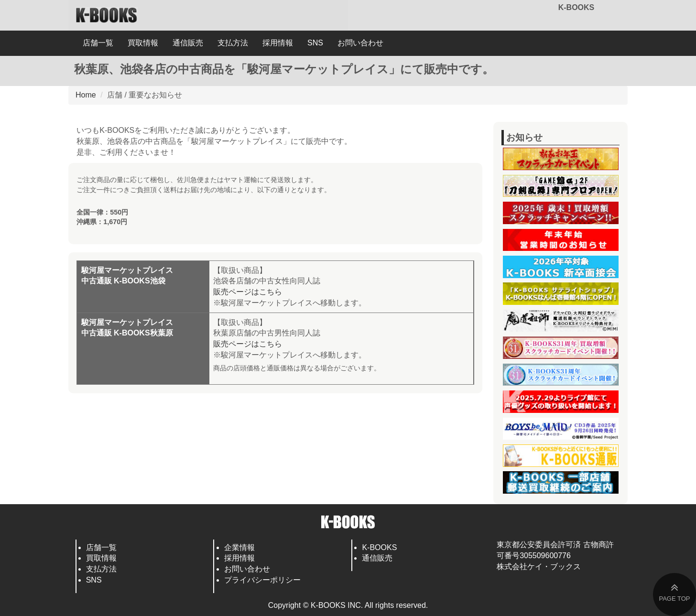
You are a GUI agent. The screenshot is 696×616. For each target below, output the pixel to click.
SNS (315, 43)
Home (86, 95)
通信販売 (188, 43)
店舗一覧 (98, 43)
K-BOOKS (576, 7)
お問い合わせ (360, 43)
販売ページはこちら (248, 292)
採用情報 (278, 43)
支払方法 (233, 43)
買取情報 (143, 43)
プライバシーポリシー (262, 580)
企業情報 (239, 547)
